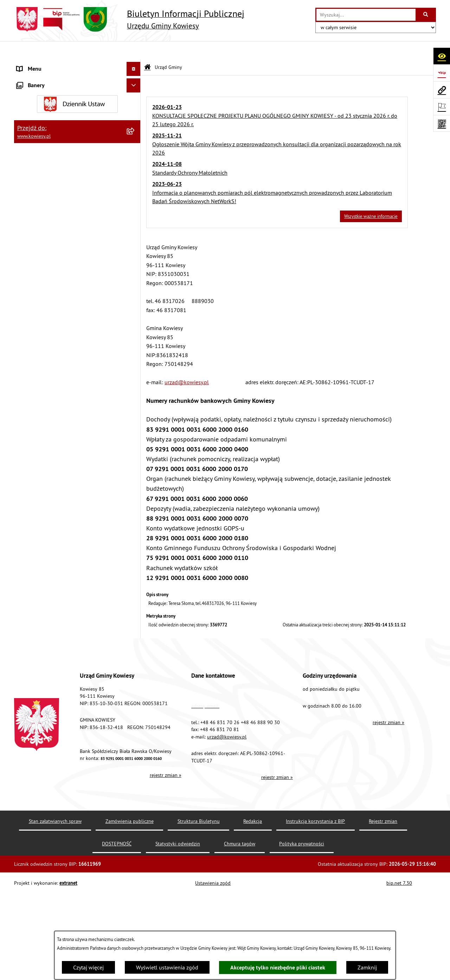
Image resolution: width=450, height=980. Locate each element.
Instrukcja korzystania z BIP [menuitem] (50, 589)
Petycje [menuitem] (25, 547)
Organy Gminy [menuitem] (34, 147)
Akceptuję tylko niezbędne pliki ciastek (278, 968)
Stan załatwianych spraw (55, 916)
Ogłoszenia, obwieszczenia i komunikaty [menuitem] (65, 339)
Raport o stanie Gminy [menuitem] (43, 274)
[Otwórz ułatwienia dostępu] (442, 56)
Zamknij (367, 967)
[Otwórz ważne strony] (442, 107)
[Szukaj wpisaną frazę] (426, 15)
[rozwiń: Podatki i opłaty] (135, 302)
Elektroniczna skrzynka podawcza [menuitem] (57, 575)
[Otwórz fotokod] (442, 123)
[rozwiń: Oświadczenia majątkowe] (135, 218)
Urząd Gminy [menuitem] (32, 65)
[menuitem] (77, 87)
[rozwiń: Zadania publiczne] (135, 398)
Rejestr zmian (383, 916)
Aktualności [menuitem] (31, 645)
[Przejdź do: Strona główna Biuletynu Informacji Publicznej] (147, 49)
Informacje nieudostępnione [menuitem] (51, 518)
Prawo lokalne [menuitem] (34, 161)
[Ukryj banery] (134, 676)
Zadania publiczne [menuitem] (39, 398)
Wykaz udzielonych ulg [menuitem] (44, 448)
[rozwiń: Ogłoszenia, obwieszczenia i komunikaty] (135, 339)
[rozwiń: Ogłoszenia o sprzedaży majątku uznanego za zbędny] (135, 375)
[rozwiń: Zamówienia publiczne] (135, 204)
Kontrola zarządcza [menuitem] (40, 232)
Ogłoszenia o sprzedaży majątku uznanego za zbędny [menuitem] (71, 379)
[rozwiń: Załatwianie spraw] (135, 462)
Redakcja (253, 916)
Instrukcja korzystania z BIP (315, 916)
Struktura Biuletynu (199, 916)
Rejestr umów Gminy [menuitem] (41, 412)
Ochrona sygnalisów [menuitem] (41, 659)
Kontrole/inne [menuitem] (34, 561)
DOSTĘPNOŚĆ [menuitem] (34, 603)
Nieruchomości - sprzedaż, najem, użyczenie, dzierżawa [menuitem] (69, 357)
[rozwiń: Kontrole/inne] (135, 561)
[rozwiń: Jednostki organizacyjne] (135, 246)
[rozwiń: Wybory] (135, 491)
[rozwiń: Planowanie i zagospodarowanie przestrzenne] (135, 316)
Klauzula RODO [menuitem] (36, 631)
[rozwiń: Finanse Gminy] (135, 190)
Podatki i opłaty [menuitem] (36, 302)
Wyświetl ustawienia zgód (167, 967)
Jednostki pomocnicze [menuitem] (43, 260)
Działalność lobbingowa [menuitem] (46, 476)
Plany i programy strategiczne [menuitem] (52, 288)
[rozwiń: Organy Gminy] (135, 147)
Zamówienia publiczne (130, 916)
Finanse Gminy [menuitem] (34, 189)
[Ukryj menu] (134, 51)
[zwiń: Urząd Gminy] (135, 65)
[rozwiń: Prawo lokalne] (135, 162)
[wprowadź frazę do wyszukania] (366, 15)
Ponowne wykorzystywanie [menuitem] (49, 533)
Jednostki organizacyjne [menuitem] (45, 246)
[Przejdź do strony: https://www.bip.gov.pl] (442, 73)
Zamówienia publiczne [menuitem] (44, 204)
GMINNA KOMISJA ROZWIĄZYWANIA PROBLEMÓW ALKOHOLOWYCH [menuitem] (60, 430)
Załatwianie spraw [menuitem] (39, 462)
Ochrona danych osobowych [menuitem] (51, 617)
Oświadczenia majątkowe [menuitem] (47, 218)
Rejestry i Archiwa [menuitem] (37, 504)
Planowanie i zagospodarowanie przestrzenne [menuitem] (56, 320)
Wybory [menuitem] (26, 490)
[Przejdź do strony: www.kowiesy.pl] (442, 90)
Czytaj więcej (88, 967)
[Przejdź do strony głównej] (129, 19)
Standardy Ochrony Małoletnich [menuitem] (54, 175)
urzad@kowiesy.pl (187, 363)
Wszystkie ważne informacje (371, 198)
